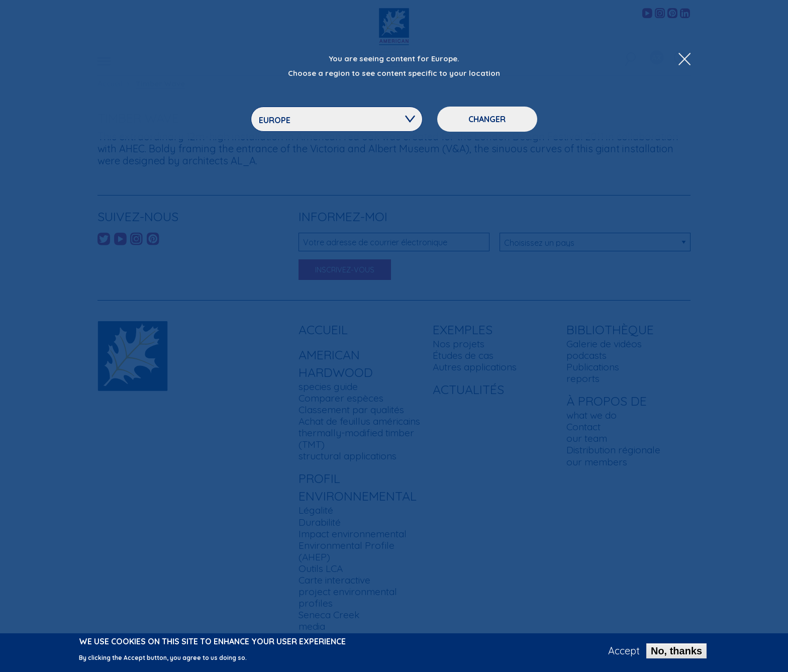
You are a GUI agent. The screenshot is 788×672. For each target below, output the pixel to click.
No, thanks (676, 654)
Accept (624, 654)
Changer (487, 119)
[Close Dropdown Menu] (684, 60)
